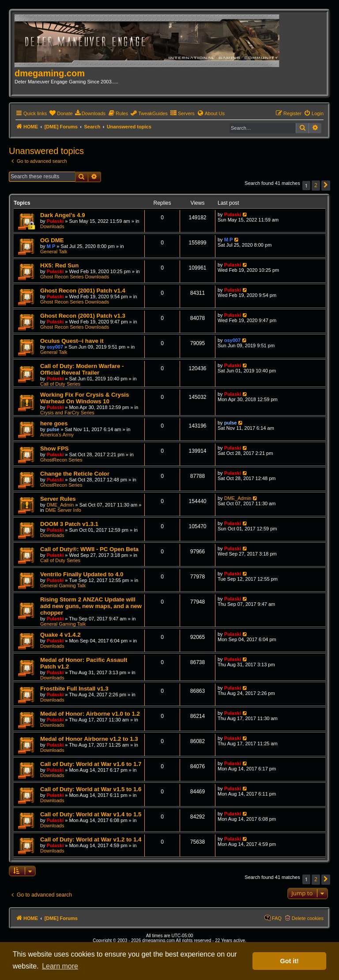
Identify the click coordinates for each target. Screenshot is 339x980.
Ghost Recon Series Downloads (75, 277)
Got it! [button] (290, 961)
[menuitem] (61, 113)
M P (51, 246)
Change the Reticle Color (75, 474)
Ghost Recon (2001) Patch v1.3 (83, 316)
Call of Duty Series (60, 384)
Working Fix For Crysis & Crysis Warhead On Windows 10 (85, 398)
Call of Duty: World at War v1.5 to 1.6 (91, 789)
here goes (54, 423)
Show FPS (54, 449)
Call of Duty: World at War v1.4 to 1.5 (91, 814)
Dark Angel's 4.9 (63, 215)
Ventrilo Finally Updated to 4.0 (82, 574)
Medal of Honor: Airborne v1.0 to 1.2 (90, 714)
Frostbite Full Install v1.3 (74, 689)
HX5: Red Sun (59, 265)
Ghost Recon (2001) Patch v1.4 (83, 291)
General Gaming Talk (63, 586)
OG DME (52, 240)
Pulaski (55, 221)
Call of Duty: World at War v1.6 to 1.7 (91, 764)
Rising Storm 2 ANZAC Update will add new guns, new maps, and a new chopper (91, 606)
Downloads (52, 226)
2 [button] (316, 185)
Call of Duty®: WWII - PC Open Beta (89, 549)
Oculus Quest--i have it (72, 341)
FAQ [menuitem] (277, 918)
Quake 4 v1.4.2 (60, 635)
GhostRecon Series (61, 460)
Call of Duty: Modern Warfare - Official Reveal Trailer (82, 369)
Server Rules (58, 499)
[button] (326, 186)
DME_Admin (60, 505)
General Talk (54, 252)
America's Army (57, 435)
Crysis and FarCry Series (67, 413)
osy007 (55, 347)
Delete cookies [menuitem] (308, 918)
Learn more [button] (60, 966)
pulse (53, 429)
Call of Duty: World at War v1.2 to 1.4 (91, 839)
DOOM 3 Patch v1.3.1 (69, 524)
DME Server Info (63, 510)
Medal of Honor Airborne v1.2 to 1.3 (89, 739)
